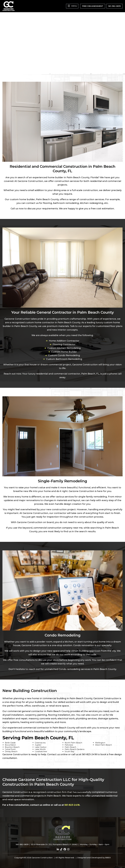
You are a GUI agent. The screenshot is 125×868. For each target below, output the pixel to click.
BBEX (108, 858)
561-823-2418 (72, 805)
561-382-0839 (22, 844)
